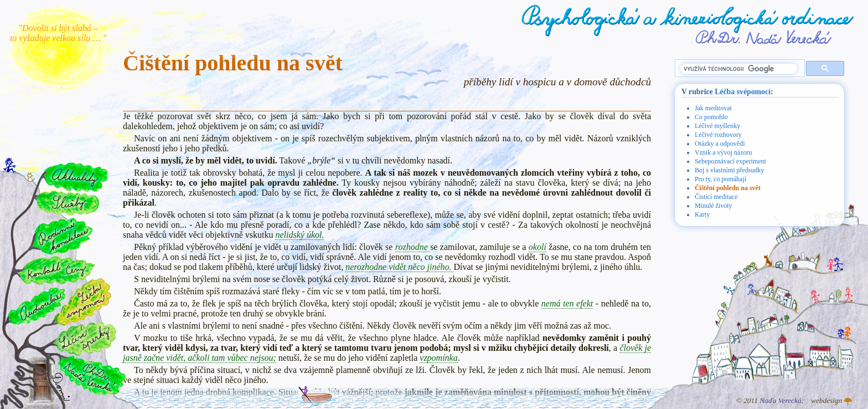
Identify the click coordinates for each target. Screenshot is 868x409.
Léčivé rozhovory (718, 135)
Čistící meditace (716, 197)
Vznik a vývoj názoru (724, 152)
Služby (67, 203)
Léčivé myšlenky (717, 126)
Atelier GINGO (848, 402)
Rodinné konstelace (62, 236)
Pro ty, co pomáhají (720, 179)
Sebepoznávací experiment (730, 161)
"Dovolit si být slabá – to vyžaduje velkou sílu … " (58, 33)
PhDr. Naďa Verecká (764, 37)
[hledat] (739, 69)
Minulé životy (714, 206)
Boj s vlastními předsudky (730, 170)
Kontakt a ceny (56, 270)
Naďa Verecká (780, 400)
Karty (702, 214)
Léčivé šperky (84, 338)
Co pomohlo (711, 117)
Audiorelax (37, 306)
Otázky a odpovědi (720, 144)
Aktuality (76, 177)
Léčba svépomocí (743, 92)
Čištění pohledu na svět (728, 188)
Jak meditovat (713, 108)
